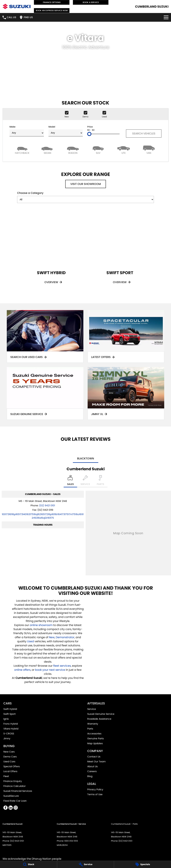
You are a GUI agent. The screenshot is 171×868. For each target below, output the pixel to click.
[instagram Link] (16, 808)
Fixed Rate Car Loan (15, 801)
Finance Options (52, 2)
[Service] (86, 864)
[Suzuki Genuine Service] (45, 393)
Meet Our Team (96, 761)
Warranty (93, 724)
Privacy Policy (95, 789)
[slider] (89, 134)
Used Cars (9, 761)
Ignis (6, 719)
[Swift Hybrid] (51, 252)
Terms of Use (95, 794)
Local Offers (10, 771)
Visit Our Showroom (86, 184)
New (52, 637)
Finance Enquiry (13, 781)
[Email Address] (43, 516)
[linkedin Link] (11, 808)
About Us (92, 766)
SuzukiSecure (11, 796)
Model (66, 131)
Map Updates (95, 743)
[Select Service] (85, 481)
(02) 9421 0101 (47, 505)
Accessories (94, 734)
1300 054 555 (71, 841)
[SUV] (98, 150)
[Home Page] (17, 6)
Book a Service (91, 2)
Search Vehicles (144, 134)
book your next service (50, 670)
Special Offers (12, 766)
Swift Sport (9, 714)
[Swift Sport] (120, 252)
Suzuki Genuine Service (101, 714)
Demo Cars (10, 757)
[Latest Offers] (126, 336)
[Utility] (124, 150)
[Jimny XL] (126, 393)
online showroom (41, 625)
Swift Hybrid (10, 709)
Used (31, 641)
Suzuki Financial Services (18, 791)
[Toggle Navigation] (166, 17)
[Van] (149, 150)
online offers (22, 670)
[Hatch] (22, 150)
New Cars (9, 752)
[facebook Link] (6, 808)
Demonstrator (65, 637)
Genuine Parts (95, 738)
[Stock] (28, 864)
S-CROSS (9, 734)
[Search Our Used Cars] (45, 336)
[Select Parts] (100, 481)
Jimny (7, 738)
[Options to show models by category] (85, 199)
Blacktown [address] (86, 458)
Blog (90, 776)
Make (27, 131)
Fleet (6, 776)
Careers (92, 771)
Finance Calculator (14, 786)
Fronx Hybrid (11, 724)
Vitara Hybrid (11, 729)
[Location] (70, 481)
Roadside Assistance (99, 719)
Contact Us (94, 757)
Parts (90, 729)
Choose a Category (85, 197)
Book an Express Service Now (52, 10)
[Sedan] (48, 150)
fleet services (62, 666)
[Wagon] (73, 150)
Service (92, 709)
